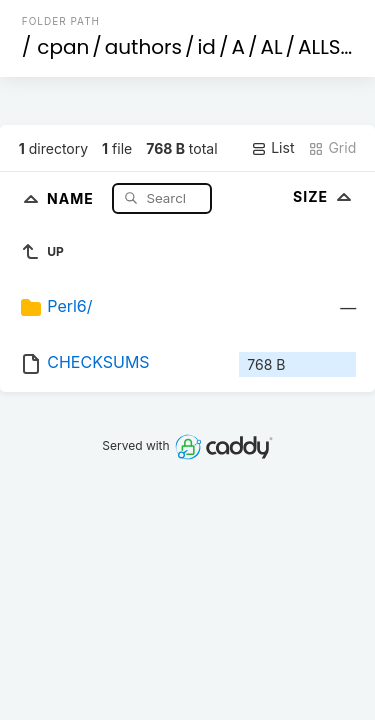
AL (271, 47)
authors (143, 47)
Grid (332, 148)
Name (72, 197)
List (272, 148)
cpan (63, 47)
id (206, 47)
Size (324, 196)
